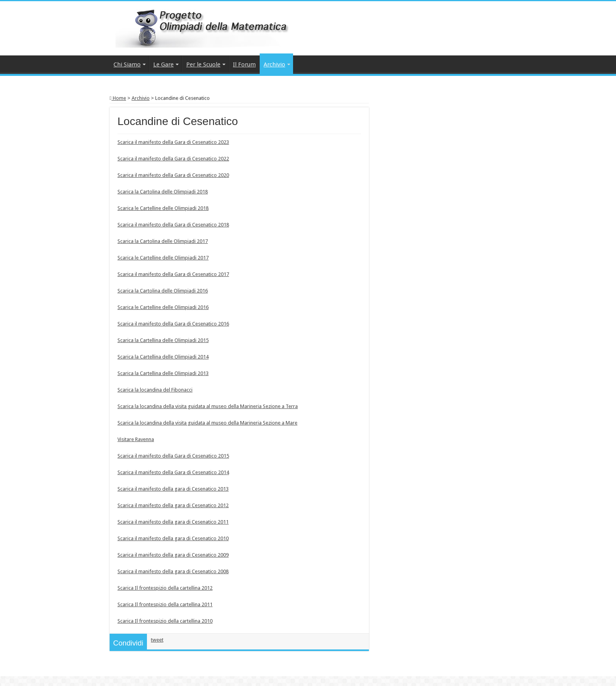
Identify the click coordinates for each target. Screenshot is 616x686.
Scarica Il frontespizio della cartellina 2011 (165, 604)
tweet (157, 640)
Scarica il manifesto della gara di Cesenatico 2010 (173, 538)
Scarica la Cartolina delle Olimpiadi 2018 (163, 192)
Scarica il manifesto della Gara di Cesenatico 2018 (173, 225)
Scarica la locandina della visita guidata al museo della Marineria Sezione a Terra (208, 406)
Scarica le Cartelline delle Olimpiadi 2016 (163, 307)
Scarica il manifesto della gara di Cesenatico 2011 (173, 522)
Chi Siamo (127, 64)
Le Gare (163, 64)
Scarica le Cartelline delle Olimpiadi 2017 (163, 258)
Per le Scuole (203, 64)
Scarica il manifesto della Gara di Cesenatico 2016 (173, 324)
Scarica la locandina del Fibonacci (155, 390)
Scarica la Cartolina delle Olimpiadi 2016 (163, 291)
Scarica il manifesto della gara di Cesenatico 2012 (173, 505)
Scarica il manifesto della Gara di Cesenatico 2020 (173, 175)
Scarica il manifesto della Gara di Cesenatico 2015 (173, 456)
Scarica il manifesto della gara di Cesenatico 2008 (173, 571)
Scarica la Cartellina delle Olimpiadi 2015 (163, 340)
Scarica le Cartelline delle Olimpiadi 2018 (163, 208)
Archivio (274, 64)
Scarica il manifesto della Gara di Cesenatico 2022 (173, 159)
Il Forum (244, 64)
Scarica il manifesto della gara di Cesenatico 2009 (173, 555)
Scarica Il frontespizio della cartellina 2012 (165, 588)
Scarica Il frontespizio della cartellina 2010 (165, 621)
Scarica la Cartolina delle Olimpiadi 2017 (163, 241)
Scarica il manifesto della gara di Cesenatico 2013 (173, 489)
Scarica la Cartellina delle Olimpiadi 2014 (163, 357)
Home (118, 98)
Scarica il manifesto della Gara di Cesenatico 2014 (173, 472)
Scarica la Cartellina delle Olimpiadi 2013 (163, 373)
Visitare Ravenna (136, 439)
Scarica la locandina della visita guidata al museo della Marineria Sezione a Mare (207, 423)
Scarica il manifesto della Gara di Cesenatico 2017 (173, 274)
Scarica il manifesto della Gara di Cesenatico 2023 (173, 142)
